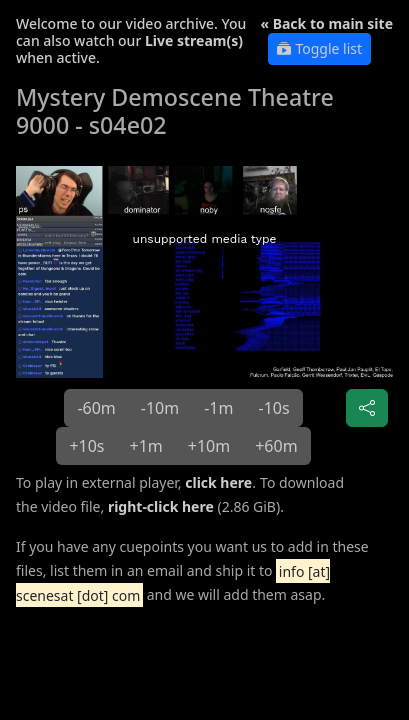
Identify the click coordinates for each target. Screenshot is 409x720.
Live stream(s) (194, 40)
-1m (218, 408)
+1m (146, 446)
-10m (160, 408)
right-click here (161, 506)
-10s (273, 408)
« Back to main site (326, 23)
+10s (86, 446)
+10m (209, 446)
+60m (276, 446)
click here (218, 482)
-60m (96, 408)
